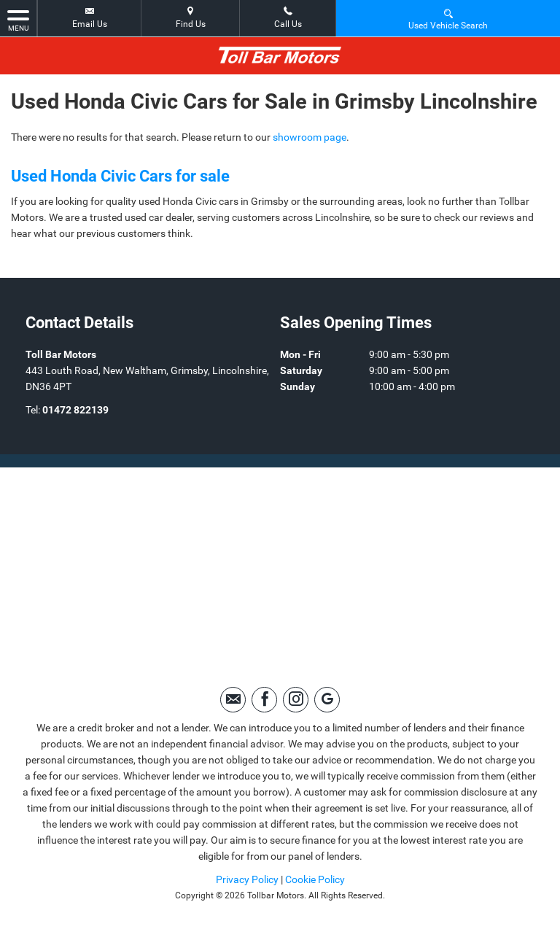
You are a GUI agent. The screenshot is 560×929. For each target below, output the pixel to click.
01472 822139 (75, 410)
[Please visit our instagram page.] (296, 700)
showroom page (310, 137)
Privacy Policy (247, 879)
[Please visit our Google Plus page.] (327, 700)
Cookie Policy (315, 879)
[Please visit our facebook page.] (264, 700)
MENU (18, 20)
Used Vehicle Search (448, 19)
